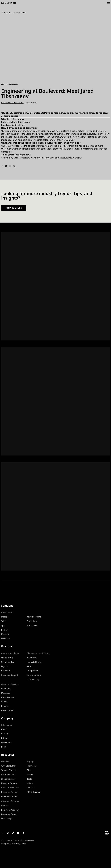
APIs (29, 666)
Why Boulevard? (9, 766)
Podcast (31, 788)
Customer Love (8, 775)
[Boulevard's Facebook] (2, 833)
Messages (6, 693)
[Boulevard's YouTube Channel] (24, 833)
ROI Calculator (34, 792)
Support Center (8, 779)
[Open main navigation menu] (108, 3)
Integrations (33, 671)
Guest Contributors (10, 788)
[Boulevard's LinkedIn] (18, 833)
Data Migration (34, 675)
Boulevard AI (7, 710)
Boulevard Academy (10, 810)
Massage (5, 634)
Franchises (32, 621)
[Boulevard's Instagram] (8, 833)
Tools (29, 779)
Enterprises (32, 625)
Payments (6, 671)
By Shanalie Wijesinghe (12, 103)
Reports (5, 706)
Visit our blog (14, 208)
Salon (4, 621)
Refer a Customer (9, 796)
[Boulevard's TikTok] (13, 833)
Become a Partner (9, 792)
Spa (3, 625)
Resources (32, 766)
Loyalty (4, 666)
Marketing (6, 689)
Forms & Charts (34, 662)
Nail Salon (6, 639)
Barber (4, 630)
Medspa (5, 617)
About (4, 729)
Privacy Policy (6, 844)
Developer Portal (9, 814)
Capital (4, 702)
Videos (23, 13)
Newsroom (6, 742)
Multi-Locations (34, 617)
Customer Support (10, 675)
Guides (30, 775)
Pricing (4, 738)
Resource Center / (12, 13)
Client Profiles (7, 662)
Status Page (7, 819)
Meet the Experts (9, 783)
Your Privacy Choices (19, 844)
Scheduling (32, 658)
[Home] (9, 3)
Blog (29, 770)
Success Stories (8, 770)
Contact (5, 806)
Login (4, 747)
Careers (5, 734)
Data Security (33, 679)
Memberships (7, 697)
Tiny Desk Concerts (18, 158)
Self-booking (7, 658)
